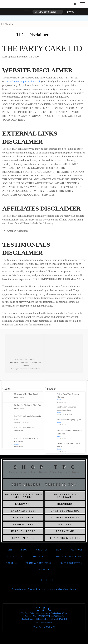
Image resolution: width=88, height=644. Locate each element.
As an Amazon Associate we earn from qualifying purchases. (44, 589)
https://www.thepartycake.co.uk (23, 81)
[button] (75, 4)
